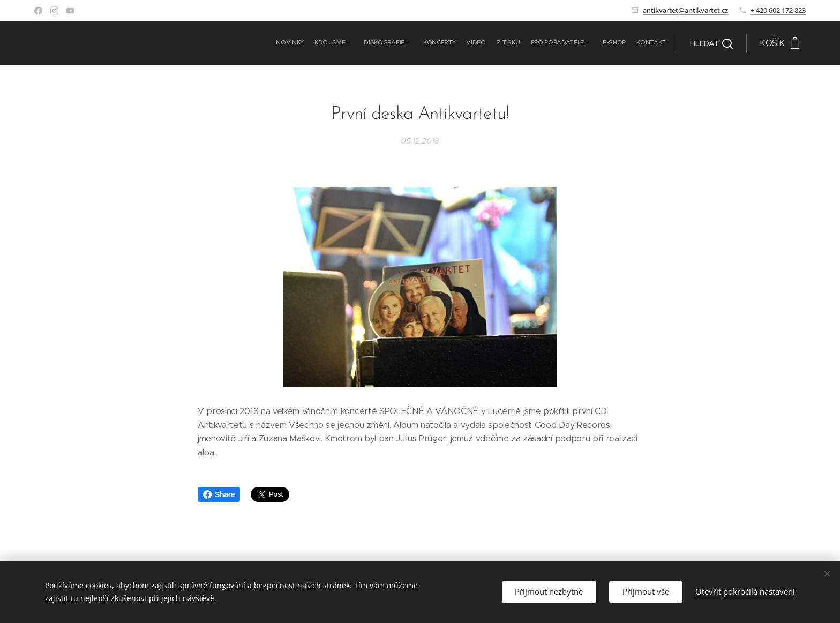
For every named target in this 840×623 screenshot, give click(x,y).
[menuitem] (557, 43)
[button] (711, 43)
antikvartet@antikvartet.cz (685, 10)
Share (219, 494)
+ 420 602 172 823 (778, 10)
